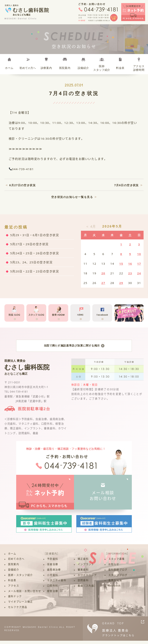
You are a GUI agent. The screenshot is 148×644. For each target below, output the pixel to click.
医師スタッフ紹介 (102, 68)
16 (130, 264)
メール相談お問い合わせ (103, 499)
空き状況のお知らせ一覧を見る (72, 197)
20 (103, 273)
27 (103, 283)
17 (139, 264)
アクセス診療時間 (139, 68)
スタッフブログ (118, 578)
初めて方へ (28, 68)
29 (121, 283)
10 (139, 254)
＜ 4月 (91, 226)
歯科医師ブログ (118, 573)
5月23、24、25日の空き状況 (31, 262)
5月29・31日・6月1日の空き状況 (34, 235)
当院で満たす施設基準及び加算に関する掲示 (74, 347)
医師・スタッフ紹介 (20, 578)
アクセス (14, 589)
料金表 (120, 68)
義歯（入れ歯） (87, 589)
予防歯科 (53, 562)
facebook (114, 589)
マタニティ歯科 (57, 584)
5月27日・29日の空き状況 (29, 244)
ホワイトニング (87, 578)
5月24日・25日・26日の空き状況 (34, 253)
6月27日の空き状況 (22, 185)
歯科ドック (15, 600)
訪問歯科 (83, 584)
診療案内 (46, 68)
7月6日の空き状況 (127, 185)
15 (121, 264)
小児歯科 (53, 578)
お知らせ (114, 568)
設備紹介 (83, 68)
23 (130, 273)
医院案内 (65, 68)
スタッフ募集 (117, 562)
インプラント (86, 568)
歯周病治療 (54, 573)
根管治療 (53, 594)
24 (139, 273)
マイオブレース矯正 (20, 605)
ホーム (9, 68)
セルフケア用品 (18, 610)
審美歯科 (83, 573)
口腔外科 (53, 589)
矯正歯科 (83, 562)
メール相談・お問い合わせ (25, 594)
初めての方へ (16, 562)
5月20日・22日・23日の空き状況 (34, 271)
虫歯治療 (53, 568)
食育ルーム (115, 584)
